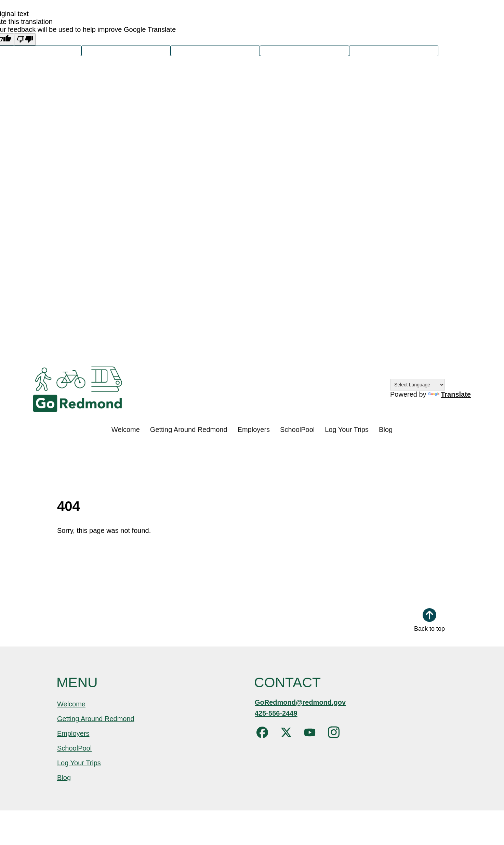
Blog (386, 430)
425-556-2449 (276, 713)
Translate (449, 394)
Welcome (126, 430)
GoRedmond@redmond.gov (300, 702)
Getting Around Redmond (189, 430)
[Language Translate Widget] (417, 385)
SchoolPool (297, 430)
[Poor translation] (25, 40)
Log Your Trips (347, 430)
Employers (254, 430)
